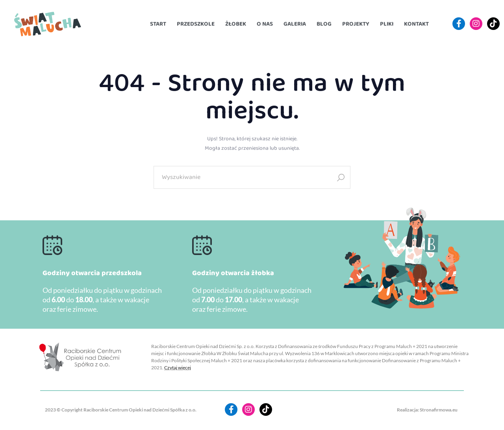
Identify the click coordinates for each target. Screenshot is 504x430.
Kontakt (416, 24)
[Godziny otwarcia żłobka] (202, 245)
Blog (324, 24)
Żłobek (236, 24)
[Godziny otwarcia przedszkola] (52, 245)
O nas (265, 24)
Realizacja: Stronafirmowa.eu (427, 410)
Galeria (295, 24)
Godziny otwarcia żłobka (233, 273)
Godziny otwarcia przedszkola (92, 273)
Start (158, 24)
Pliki (387, 24)
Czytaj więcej (178, 368)
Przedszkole (196, 24)
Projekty (356, 24)
